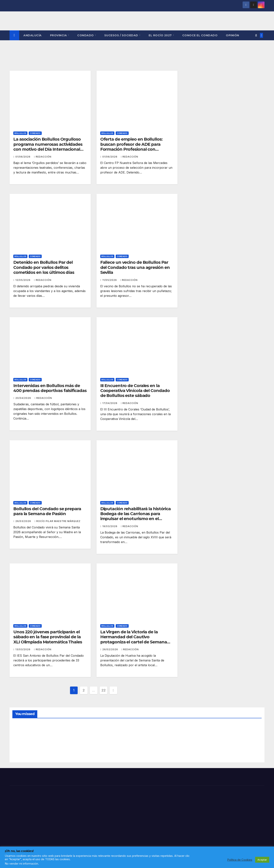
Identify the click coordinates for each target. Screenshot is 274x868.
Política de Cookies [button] (240, 860)
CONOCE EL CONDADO (200, 35)
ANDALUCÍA (33, 35)
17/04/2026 (110, 403)
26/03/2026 (24, 521)
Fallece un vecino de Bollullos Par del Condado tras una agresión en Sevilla (135, 267)
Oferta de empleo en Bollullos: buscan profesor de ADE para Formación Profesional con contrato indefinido (131, 147)
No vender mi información (21, 864)
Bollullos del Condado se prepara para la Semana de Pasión (47, 511)
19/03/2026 (110, 526)
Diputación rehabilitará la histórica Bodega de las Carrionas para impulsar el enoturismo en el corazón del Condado (135, 516)
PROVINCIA (59, 35)
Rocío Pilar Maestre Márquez (57, 521)
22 (103, 690)
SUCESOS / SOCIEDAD (122, 35)
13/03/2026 (23, 649)
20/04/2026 (24, 398)
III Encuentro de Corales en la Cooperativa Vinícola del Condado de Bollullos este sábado (135, 391)
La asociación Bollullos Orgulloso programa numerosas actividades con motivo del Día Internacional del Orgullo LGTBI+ (48, 147)
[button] (256, 35)
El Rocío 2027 (161, 35)
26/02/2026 (111, 649)
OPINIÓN (233, 35)
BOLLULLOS (20, 133)
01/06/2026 (23, 157)
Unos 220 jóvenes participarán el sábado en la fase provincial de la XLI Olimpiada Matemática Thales (48, 637)
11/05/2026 (110, 280)
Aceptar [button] (262, 860)
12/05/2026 (23, 280)
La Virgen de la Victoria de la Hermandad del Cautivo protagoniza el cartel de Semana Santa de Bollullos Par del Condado (136, 639)
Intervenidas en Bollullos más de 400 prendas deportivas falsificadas (50, 388)
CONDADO (86, 35)
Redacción (43, 157)
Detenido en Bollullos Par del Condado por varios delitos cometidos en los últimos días (44, 267)
